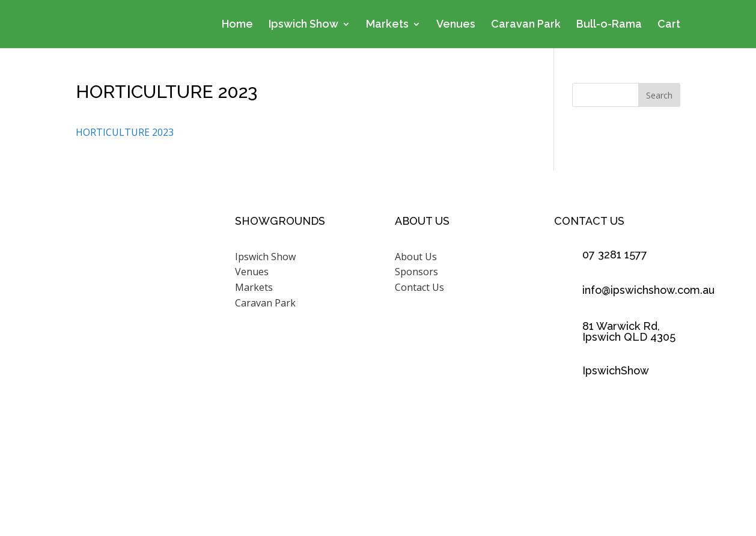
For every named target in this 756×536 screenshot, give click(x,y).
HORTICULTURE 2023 (125, 132)
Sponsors (416, 272)
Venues (456, 25)
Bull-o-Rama (609, 25)
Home (237, 25)
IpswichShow (616, 370)
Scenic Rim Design (524, 483)
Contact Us (419, 287)
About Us (416, 257)
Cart (669, 25)
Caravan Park (526, 25)
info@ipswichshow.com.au (648, 290)
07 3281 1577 (615, 254)
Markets (387, 25)
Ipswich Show (303, 25)
